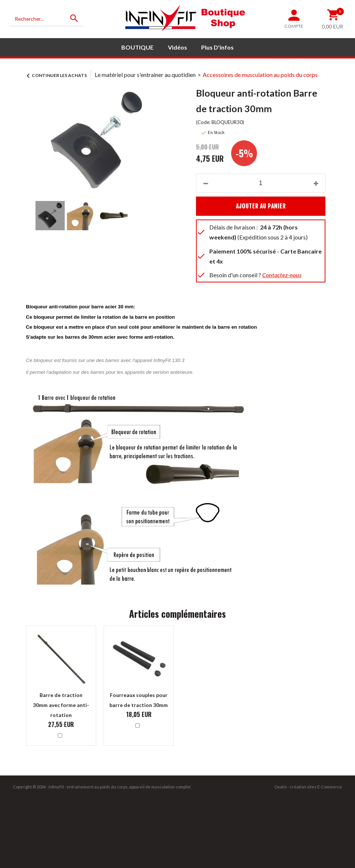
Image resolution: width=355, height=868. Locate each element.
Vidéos (177, 47)
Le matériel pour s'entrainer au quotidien (145, 75)
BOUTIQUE (137, 47)
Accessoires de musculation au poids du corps (260, 75)
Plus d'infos (217, 47)
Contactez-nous (282, 275)
